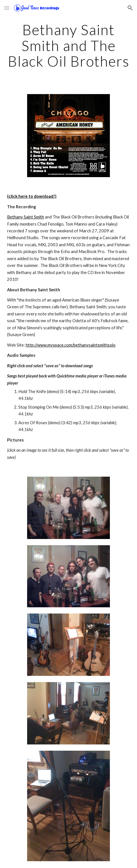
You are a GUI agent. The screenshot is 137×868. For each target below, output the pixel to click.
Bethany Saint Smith (26, 217)
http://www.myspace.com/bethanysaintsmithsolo (71, 345)
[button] (7, 8)
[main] (68, 45)
